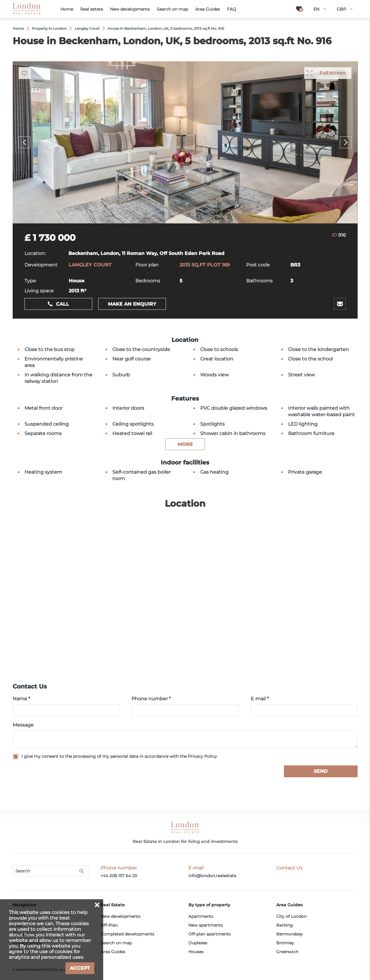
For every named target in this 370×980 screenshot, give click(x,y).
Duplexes (198, 943)
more (185, 444)
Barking (285, 925)
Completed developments (127, 934)
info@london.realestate (212, 876)
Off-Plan (109, 925)
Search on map (116, 943)
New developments (120, 916)
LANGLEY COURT (90, 265)
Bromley (285, 943)
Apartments (201, 916)
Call (63, 304)
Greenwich (287, 952)
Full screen (333, 73)
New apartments (206, 925)
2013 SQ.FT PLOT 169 (205, 265)
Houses (196, 952)
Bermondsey (290, 934)
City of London (291, 916)
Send (321, 771)
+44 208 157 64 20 (119, 876)
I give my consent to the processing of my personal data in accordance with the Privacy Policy (119, 756)
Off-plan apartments (209, 934)
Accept (80, 968)
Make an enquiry (132, 304)
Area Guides (113, 952)
